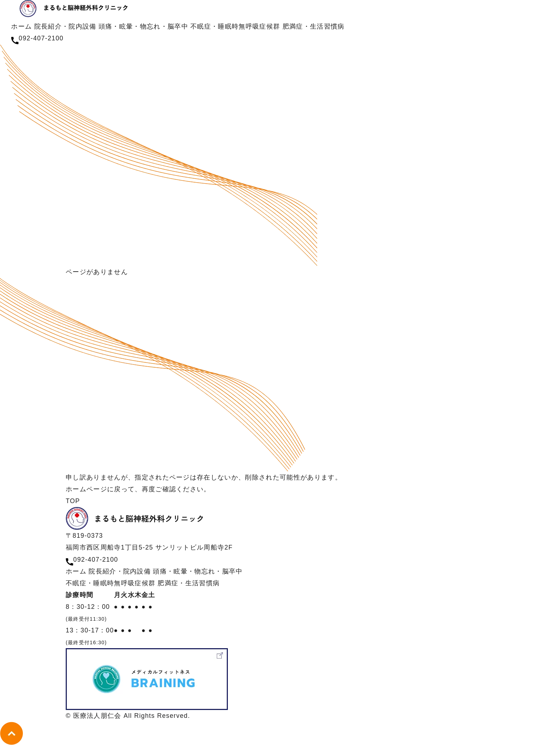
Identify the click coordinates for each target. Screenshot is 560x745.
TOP (73, 501)
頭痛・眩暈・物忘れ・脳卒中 (143, 26)
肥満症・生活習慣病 (314, 26)
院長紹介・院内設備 (66, 26)
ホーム (21, 26)
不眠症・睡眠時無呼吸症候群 (235, 26)
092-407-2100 (96, 560)
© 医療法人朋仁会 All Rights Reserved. (128, 716)
